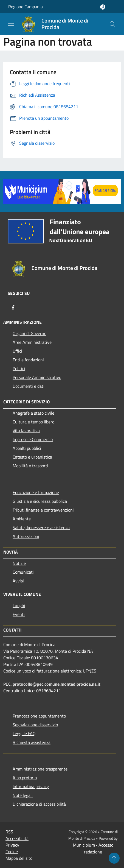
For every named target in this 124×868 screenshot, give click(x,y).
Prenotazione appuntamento (39, 716)
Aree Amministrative (32, 342)
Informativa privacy (31, 786)
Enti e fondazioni (28, 360)
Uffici (17, 351)
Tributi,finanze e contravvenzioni (43, 510)
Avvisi (18, 581)
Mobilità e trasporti (30, 466)
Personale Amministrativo (37, 377)
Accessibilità (17, 838)
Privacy (12, 845)
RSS (9, 832)
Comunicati (23, 572)
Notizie (19, 563)
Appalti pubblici (27, 448)
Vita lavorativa (26, 431)
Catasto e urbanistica (32, 457)
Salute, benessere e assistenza (41, 528)
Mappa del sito (19, 858)
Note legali (23, 795)
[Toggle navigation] (11, 24)
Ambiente (22, 519)
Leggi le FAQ (24, 733)
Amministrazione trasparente (40, 769)
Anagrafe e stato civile (33, 413)
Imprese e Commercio (33, 439)
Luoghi (19, 605)
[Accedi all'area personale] (103, 7)
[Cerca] (112, 24)
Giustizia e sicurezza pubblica (40, 501)
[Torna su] (114, 858)
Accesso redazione (99, 848)
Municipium (84, 845)
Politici (19, 369)
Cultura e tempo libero (33, 422)
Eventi (19, 614)
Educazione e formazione (36, 492)
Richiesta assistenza (32, 742)
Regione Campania (26, 7)
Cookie (12, 852)
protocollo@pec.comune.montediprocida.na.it (57, 684)
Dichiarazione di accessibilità (39, 804)
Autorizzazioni (26, 536)
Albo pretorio (25, 778)
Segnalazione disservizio (35, 725)
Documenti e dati (29, 386)
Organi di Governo (29, 333)
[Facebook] (13, 308)
